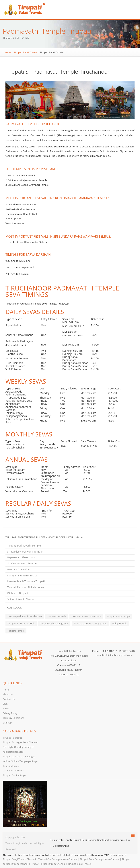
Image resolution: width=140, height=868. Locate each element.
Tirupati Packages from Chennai (20, 742)
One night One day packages (18, 747)
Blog (5, 704)
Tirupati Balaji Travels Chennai (19, 859)
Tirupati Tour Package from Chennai (100, 859)
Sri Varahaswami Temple (22, 563)
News (6, 708)
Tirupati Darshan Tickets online (26, 587)
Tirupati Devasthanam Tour (86, 616)
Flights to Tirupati (18, 593)
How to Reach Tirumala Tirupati (26, 581)
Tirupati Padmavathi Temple (24, 546)
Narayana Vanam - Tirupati (23, 575)
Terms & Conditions (14, 718)
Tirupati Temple (16, 631)
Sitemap (7, 723)
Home (8, 52)
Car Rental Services (13, 771)
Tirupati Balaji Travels (26, 52)
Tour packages (11, 766)
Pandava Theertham (19, 569)
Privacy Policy (10, 713)
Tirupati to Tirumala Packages (19, 756)
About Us (8, 694)
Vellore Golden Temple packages (21, 761)
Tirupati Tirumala (57, 616)
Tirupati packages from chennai (25, 616)
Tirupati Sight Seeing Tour (54, 623)
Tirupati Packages (12, 738)
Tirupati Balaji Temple (118, 616)
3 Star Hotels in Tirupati (21, 599)
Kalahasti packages (13, 752)
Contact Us (9, 699)
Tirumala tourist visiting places (90, 623)
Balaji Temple (120, 623)
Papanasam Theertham (21, 557)
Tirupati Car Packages (14, 775)
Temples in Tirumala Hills (21, 623)
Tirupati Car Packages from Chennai (58, 859)
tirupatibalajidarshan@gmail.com (114, 655)
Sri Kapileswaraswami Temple (25, 552)
